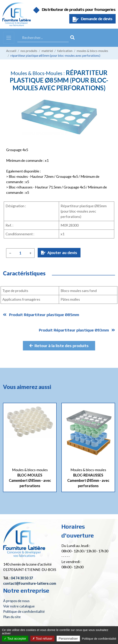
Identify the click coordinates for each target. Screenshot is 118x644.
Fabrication (65, 51)
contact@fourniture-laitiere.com (30, 583)
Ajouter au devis (59, 253)
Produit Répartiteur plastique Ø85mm (41, 315)
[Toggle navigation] (9, 38)
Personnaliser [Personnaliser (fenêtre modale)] (68, 639)
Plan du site (12, 617)
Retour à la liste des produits (59, 346)
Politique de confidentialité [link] (99, 639)
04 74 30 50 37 (22, 578)
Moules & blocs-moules (92, 51)
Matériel (47, 51)
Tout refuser (42, 639)
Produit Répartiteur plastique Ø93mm (77, 330)
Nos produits (29, 51)
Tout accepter (15, 639)
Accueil (11, 51)
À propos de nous (16, 601)
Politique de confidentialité (24, 611)
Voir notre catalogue (19, 606)
